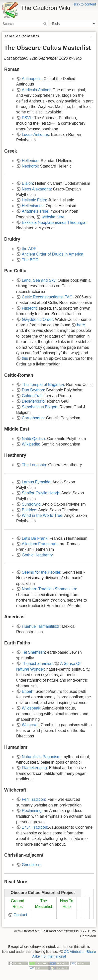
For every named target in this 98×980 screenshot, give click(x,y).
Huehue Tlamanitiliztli (41, 626)
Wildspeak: (31, 708)
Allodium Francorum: (40, 544)
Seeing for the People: (41, 572)
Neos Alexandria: (37, 189)
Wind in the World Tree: (43, 515)
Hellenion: (31, 161)
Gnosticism (32, 865)
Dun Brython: (33, 390)
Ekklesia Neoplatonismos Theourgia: (54, 223)
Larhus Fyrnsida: (37, 482)
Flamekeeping (34, 768)
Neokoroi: (31, 166)
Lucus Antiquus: (36, 134)
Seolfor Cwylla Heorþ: (41, 493)
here (81, 325)
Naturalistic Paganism (41, 757)
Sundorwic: (32, 504)
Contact (20, 915)
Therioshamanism (38, 664)
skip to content (85, 4)
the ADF (29, 249)
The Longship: (35, 465)
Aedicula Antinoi (36, 90)
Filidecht (29, 308)
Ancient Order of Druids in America (52, 254)
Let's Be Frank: (35, 538)
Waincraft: (31, 725)
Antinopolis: (32, 79)
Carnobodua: (34, 418)
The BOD (30, 260)
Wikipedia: (31, 444)
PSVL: (27, 118)
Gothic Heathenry (37, 555)
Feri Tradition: (34, 799)
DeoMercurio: (34, 401)
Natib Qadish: (34, 439)
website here (53, 217)
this (25, 358)
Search (46, 24)
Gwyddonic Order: (38, 319)
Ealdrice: (29, 510)
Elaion (27, 183)
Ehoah (27, 691)
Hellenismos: (33, 206)
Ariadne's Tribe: (36, 211)
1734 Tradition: (35, 827)
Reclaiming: (32, 811)
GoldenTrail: (33, 396)
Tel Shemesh (33, 652)
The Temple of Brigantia (43, 385)
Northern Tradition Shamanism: (49, 589)
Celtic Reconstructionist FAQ (47, 297)
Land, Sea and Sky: (39, 280)
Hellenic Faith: (35, 200)
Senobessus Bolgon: (41, 407)
